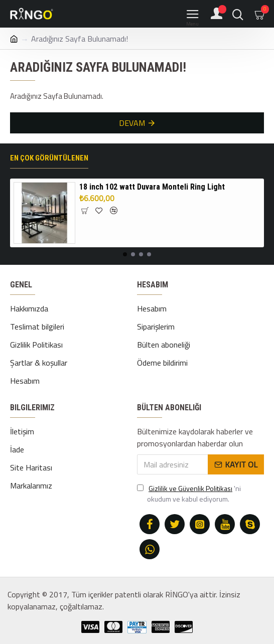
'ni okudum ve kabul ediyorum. (189, 494)
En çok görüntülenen (49, 158)
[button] (125, 254)
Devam (132, 123)
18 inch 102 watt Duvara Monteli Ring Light (152, 187)
